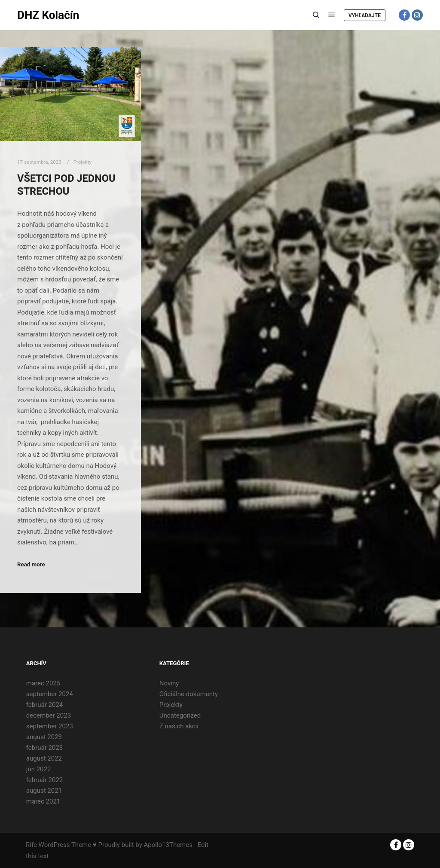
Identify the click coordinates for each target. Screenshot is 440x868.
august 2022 (44, 758)
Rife (31, 845)
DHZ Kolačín (48, 15)
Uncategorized (180, 715)
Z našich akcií (179, 726)
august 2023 (44, 737)
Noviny (169, 683)
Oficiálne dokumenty (189, 694)
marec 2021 (43, 801)
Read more (31, 564)
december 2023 (49, 715)
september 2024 (50, 694)
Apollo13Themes (168, 845)
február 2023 (44, 748)
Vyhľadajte (365, 15)
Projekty (82, 162)
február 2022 (44, 780)
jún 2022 (39, 769)
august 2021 (44, 791)
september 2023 (50, 726)
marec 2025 (43, 683)
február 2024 (44, 705)
